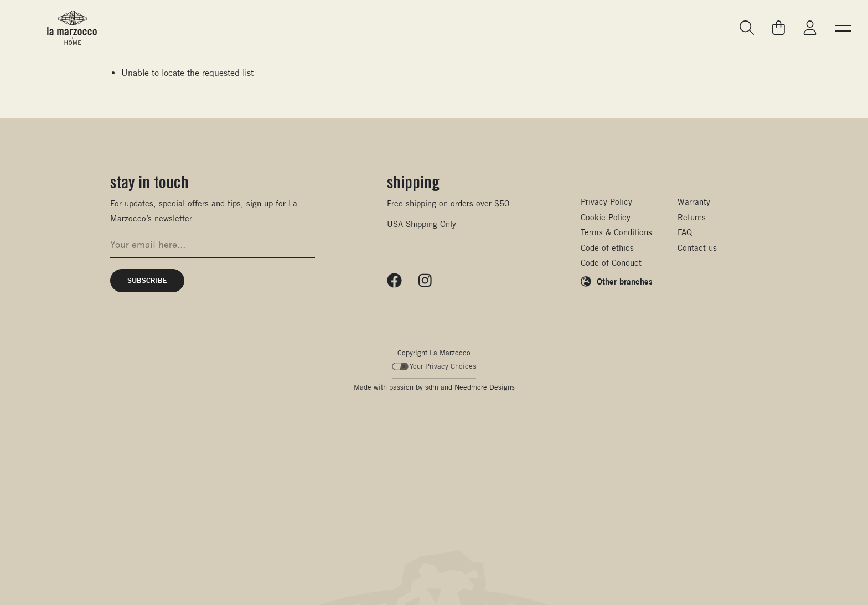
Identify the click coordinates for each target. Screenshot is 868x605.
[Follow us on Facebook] (394, 281)
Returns (692, 217)
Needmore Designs (485, 387)
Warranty (694, 202)
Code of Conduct (611, 263)
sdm (432, 387)
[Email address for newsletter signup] (213, 245)
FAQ (685, 232)
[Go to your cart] (779, 28)
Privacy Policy (606, 202)
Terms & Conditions (616, 232)
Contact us (697, 248)
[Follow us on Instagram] (425, 281)
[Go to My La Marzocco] (810, 28)
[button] (843, 28)
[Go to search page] (747, 28)
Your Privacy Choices (434, 366)
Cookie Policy (606, 217)
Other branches (625, 281)
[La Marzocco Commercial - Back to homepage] (72, 28)
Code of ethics (607, 248)
